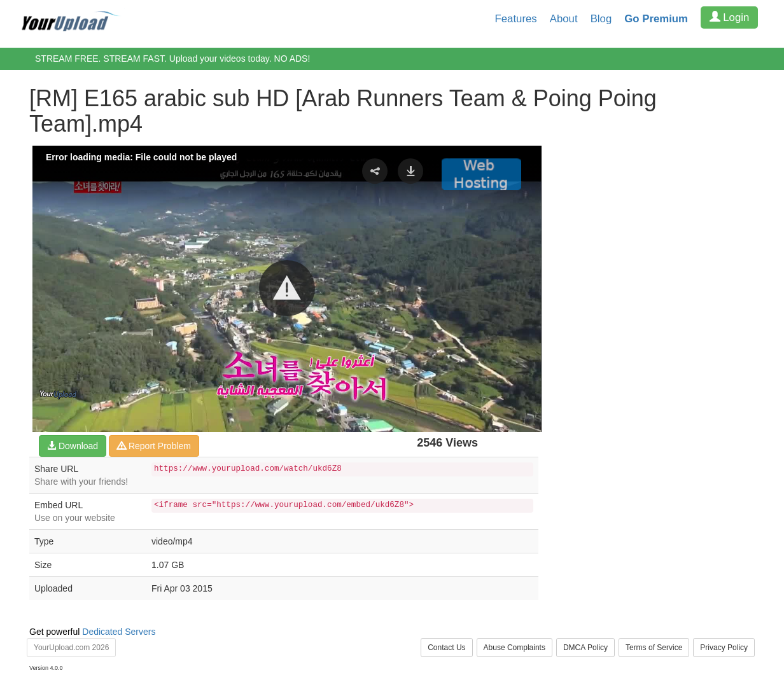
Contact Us (446, 648)
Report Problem (154, 446)
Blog (601, 19)
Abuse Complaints (514, 648)
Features (516, 19)
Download (73, 446)
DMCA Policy (585, 648)
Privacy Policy (724, 648)
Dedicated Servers (119, 632)
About (564, 19)
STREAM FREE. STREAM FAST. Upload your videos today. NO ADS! (172, 59)
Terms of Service (654, 648)
